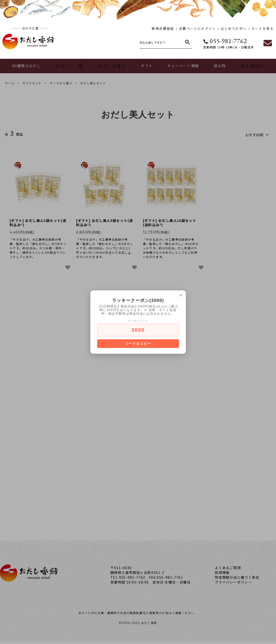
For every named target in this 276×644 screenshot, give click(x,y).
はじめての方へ (234, 28)
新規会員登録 (163, 28)
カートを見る (263, 28)
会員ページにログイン (197, 28)
